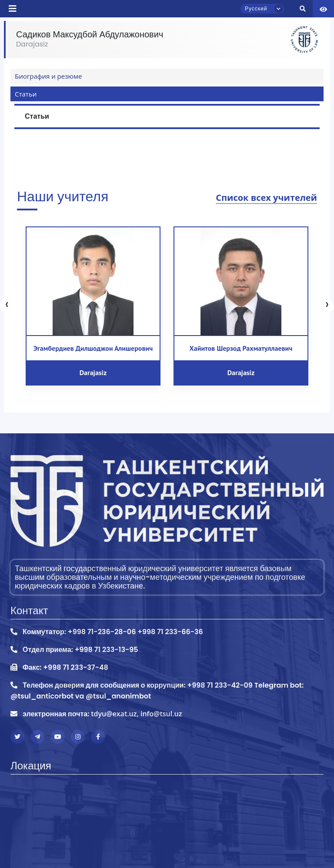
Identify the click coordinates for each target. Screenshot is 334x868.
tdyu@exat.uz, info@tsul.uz (136, 714)
